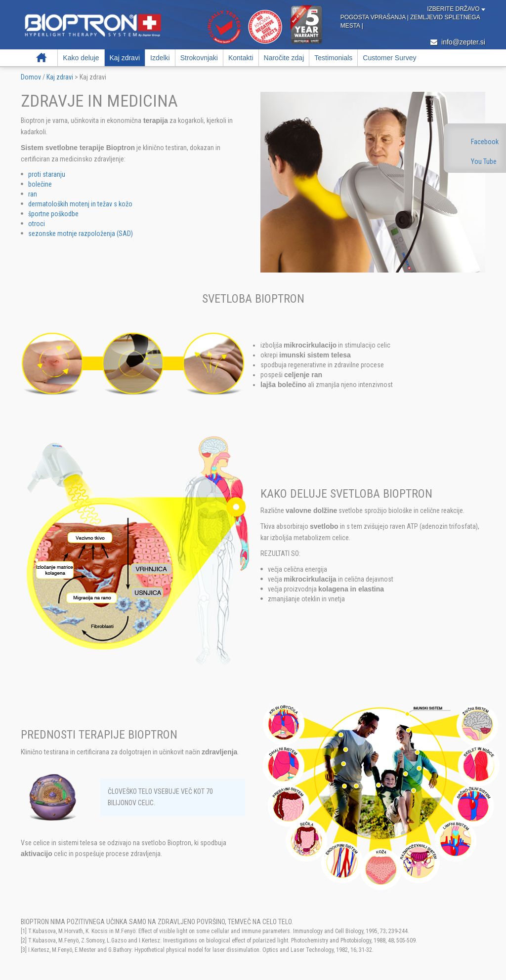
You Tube (484, 161)
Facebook (485, 142)
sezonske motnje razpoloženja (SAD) (81, 234)
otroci (37, 224)
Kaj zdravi (125, 58)
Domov (42, 58)
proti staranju (47, 174)
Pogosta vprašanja (374, 17)
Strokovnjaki (199, 58)
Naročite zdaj (284, 58)
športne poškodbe (53, 214)
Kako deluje (81, 58)
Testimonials (333, 58)
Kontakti (241, 58)
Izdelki (160, 58)
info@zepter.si (458, 42)
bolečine (40, 184)
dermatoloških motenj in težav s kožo (80, 204)
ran (33, 194)
